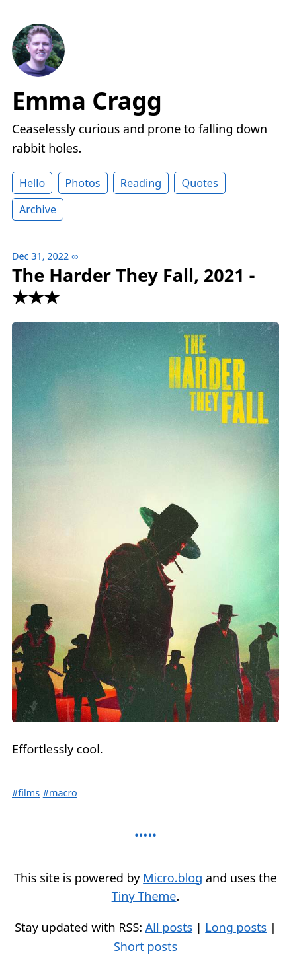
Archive (38, 209)
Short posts (145, 946)
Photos (83, 183)
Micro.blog (173, 878)
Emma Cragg (87, 101)
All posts (169, 927)
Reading (141, 183)
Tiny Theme (144, 896)
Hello (32, 183)
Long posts (236, 927)
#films (26, 793)
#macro (60, 793)
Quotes (199, 183)
